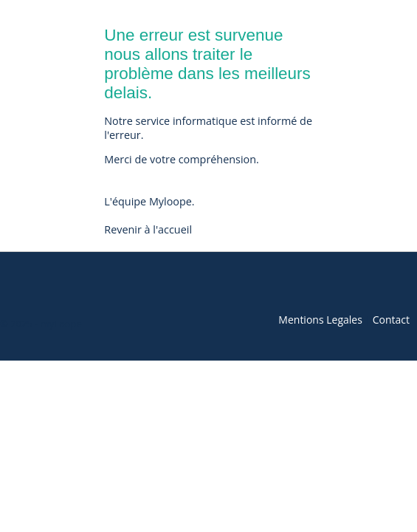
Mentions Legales (320, 320)
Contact (391, 320)
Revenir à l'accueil (148, 229)
